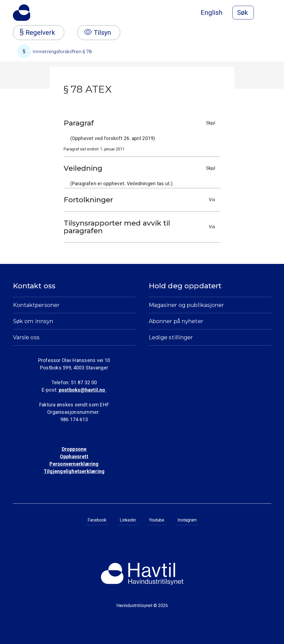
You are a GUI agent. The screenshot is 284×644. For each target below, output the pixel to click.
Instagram (187, 520)
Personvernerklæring (74, 464)
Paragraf (141, 123)
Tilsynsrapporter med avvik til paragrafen (141, 227)
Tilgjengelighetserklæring (74, 471)
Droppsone (74, 449)
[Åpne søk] (243, 13)
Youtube (157, 520)
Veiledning (141, 168)
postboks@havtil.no (83, 390)
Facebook (97, 520)
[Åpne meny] (268, 13)
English (212, 13)
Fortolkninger (141, 200)
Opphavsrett (74, 456)
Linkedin (128, 520)
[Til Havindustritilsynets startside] (22, 13)
